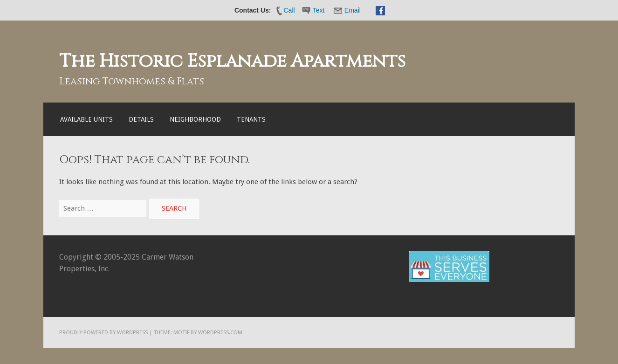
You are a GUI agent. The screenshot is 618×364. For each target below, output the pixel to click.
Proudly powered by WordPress (103, 332)
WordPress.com (220, 332)
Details (141, 119)
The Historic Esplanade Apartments (232, 61)
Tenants (251, 119)
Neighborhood (195, 119)
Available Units (86, 119)
